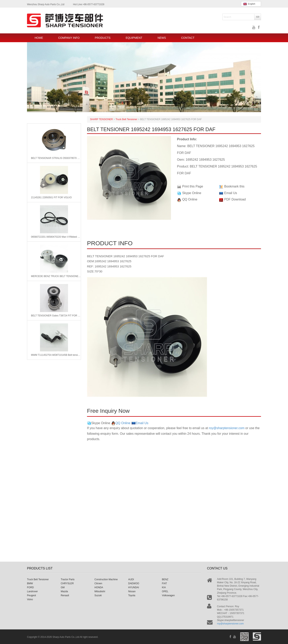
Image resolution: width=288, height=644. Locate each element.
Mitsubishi (100, 591)
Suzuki (98, 595)
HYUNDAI (134, 587)
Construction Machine (106, 579)
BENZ (165, 579)
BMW (30, 583)
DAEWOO (134, 583)
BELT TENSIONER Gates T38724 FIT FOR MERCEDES (56, 316)
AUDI (131, 579)
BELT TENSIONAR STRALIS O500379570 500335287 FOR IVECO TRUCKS (56, 158)
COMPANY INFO (69, 38)
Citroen (98, 583)
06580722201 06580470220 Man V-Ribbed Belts (56, 237)
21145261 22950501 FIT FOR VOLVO (51, 197)
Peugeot (31, 595)
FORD (30, 587)
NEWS (162, 38)
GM (63, 587)
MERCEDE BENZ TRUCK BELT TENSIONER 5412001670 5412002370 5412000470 (56, 276)
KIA (164, 587)
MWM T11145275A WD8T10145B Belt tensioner (56, 355)
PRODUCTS (103, 38)
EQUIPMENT (134, 38)
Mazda (64, 591)
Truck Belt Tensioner (38, 579)
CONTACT (188, 38)
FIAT (164, 583)
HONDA (99, 587)
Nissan (132, 591)
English (249, 4)
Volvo (30, 599)
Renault (65, 595)
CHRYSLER (67, 583)
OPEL (165, 591)
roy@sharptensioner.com (227, 428)
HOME (39, 38)
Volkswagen (168, 595)
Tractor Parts (68, 579)
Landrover (32, 591)
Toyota (132, 595)
